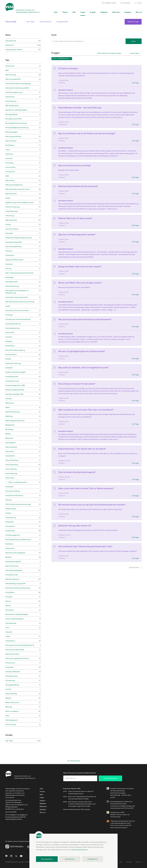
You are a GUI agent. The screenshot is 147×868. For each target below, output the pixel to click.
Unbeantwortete (62, 22)
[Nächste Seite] (133, 568)
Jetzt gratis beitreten (110, 778)
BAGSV (22, 815)
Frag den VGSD (11, 22)
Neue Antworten (46, 22)
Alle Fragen (30, 22)
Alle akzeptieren (47, 859)
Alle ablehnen (70, 859)
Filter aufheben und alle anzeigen (109, 53)
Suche (134, 41)
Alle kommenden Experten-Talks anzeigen (77, 809)
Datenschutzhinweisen (80, 850)
